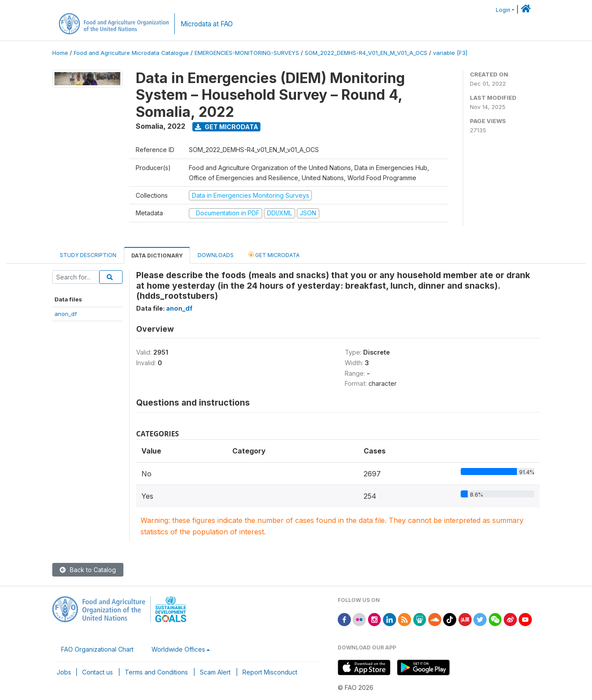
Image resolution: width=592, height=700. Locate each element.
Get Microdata (227, 127)
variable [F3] (450, 53)
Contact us (97, 672)
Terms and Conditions (156, 672)
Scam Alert (215, 672)
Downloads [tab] (216, 255)
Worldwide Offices (178, 649)
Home (60, 53)
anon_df (66, 314)
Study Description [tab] (88, 255)
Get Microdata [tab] (274, 255)
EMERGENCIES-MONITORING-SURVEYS (247, 53)
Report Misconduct (270, 672)
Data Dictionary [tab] (157, 256)
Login (503, 10)
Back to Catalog (88, 570)
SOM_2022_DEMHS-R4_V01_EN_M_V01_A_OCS (366, 53)
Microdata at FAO (207, 24)
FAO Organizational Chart (97, 649)
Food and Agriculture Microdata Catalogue (131, 53)
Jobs (64, 672)
